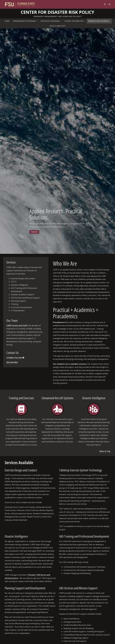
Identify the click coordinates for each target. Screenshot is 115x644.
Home (7, 21)
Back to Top (105, 451)
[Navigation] (109, 4)
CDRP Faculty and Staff (17, 325)
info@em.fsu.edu (14, 358)
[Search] (105, 4)
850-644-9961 (12, 362)
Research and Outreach (99, 21)
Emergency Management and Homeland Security (58, 16)
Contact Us (34, 232)
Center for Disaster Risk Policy (57, 12)
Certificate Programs (51, 21)
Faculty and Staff (57, 26)
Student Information (75, 21)
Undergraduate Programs (25, 21)
